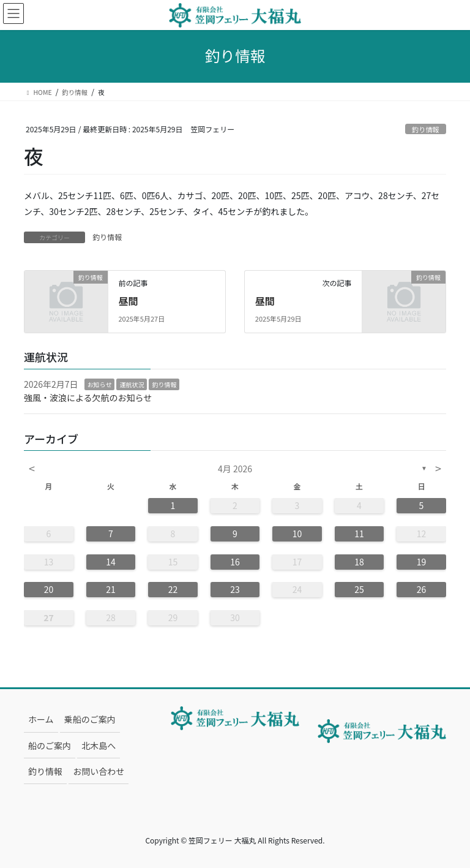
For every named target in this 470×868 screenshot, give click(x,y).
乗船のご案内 (90, 719)
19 (422, 562)
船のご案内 (50, 745)
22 (173, 589)
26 (422, 589)
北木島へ (99, 745)
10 (297, 534)
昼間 (128, 301)
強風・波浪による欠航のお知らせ (88, 398)
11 (359, 534)
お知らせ (100, 384)
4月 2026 (235, 469)
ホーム (41, 719)
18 (359, 562)
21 (111, 589)
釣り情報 (426, 129)
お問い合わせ (99, 771)
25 (359, 589)
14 (111, 562)
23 (235, 589)
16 (235, 562)
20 (49, 589)
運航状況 (132, 384)
